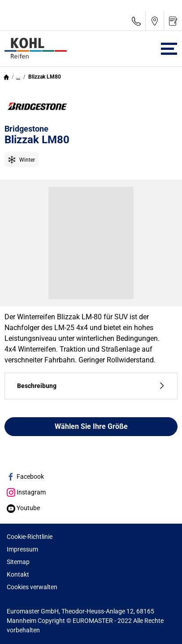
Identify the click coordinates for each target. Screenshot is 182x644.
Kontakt (18, 574)
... (18, 77)
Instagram (26, 492)
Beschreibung (91, 386)
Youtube (23, 508)
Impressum (22, 549)
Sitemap (18, 562)
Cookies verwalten (32, 587)
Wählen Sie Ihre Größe (91, 426)
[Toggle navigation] (169, 49)
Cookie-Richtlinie (30, 537)
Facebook (25, 476)
